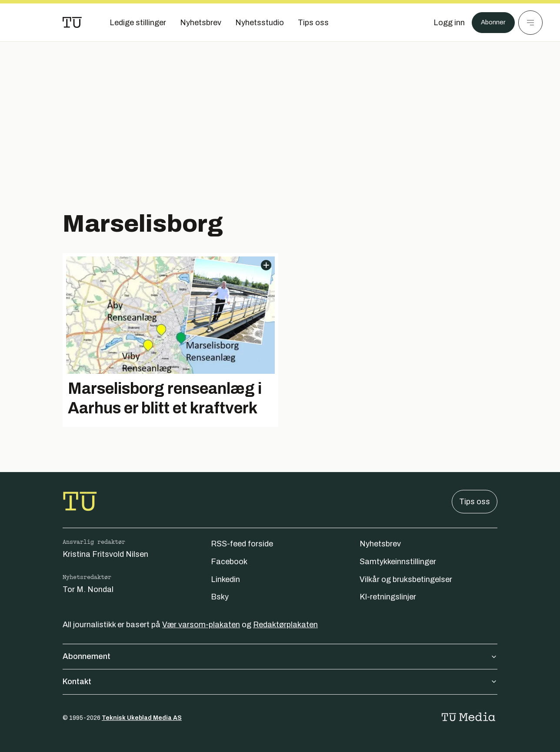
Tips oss (475, 502)
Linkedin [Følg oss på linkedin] (225, 579)
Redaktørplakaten (285, 625)
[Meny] (530, 23)
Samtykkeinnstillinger (398, 562)
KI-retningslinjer (388, 597)
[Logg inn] (444, 23)
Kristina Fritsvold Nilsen (105, 554)
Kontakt (280, 682)
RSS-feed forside (242, 544)
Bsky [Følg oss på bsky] (220, 597)
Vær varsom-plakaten (201, 625)
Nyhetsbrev (380, 544)
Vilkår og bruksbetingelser (406, 579)
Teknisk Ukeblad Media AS (142, 718)
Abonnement (280, 656)
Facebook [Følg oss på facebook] (229, 562)
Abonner (491, 23)
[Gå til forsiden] (72, 23)
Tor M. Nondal (88, 589)
